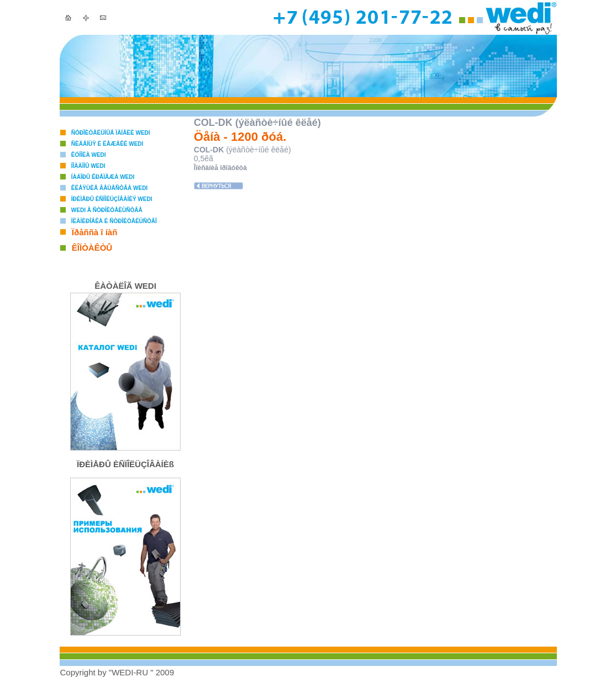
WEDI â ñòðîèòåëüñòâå (107, 210)
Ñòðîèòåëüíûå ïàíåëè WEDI (111, 133)
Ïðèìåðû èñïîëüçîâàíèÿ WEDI (112, 199)
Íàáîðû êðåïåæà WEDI (103, 177)
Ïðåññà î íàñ (95, 232)
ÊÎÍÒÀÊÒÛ (92, 248)
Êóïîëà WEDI (89, 155)
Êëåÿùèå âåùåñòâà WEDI (109, 188)
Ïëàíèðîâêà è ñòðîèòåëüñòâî (114, 221)
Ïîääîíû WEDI (88, 166)
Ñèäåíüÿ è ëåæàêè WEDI (107, 144)
